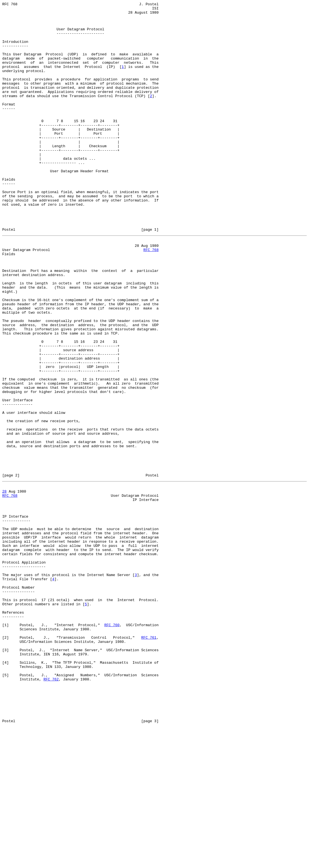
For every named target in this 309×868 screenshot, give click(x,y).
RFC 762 (51, 812)
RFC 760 (112, 747)
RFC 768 (151, 298)
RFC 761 (149, 762)
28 (4, 586)
